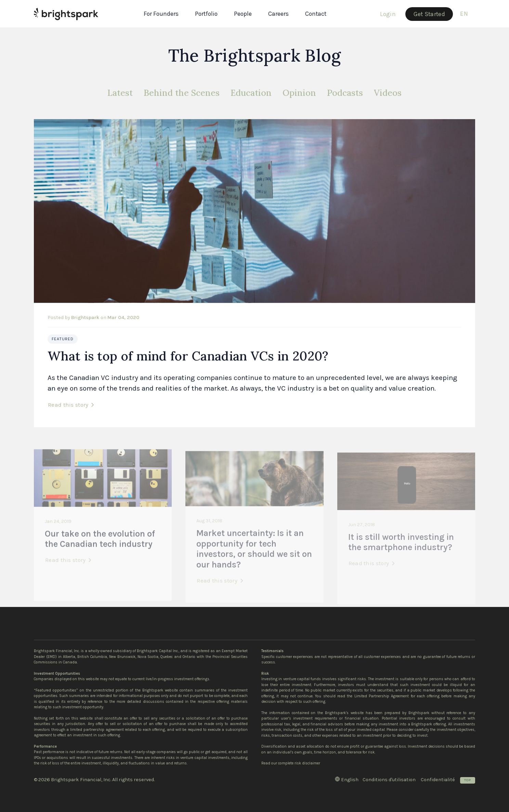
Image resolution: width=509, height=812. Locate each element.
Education (251, 93)
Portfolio (206, 14)
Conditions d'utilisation (389, 780)
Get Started (429, 14)
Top (468, 780)
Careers (278, 14)
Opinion (299, 93)
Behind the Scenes (182, 93)
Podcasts (345, 93)
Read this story (68, 405)
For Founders (161, 14)
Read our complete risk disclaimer (291, 763)
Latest (120, 93)
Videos (388, 93)
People (243, 14)
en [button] (464, 14)
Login (388, 14)
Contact (316, 14)
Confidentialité (438, 780)
